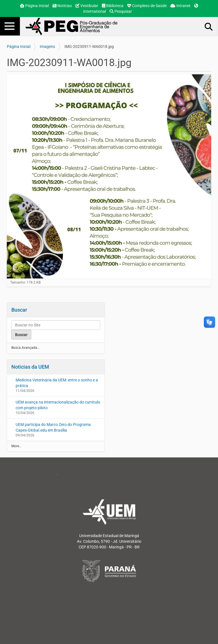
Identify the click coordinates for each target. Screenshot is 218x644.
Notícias (62, 6)
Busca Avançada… (25, 348)
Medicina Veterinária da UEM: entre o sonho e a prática (57, 383)
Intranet (180, 6)
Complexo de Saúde (147, 6)
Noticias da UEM (30, 367)
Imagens (47, 47)
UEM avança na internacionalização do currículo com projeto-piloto (58, 405)
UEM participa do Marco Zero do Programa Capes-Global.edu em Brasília (53, 427)
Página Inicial (34, 6)
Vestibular (87, 6)
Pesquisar (121, 11)
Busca (209, 26)
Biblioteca (113, 6)
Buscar (19, 310)
